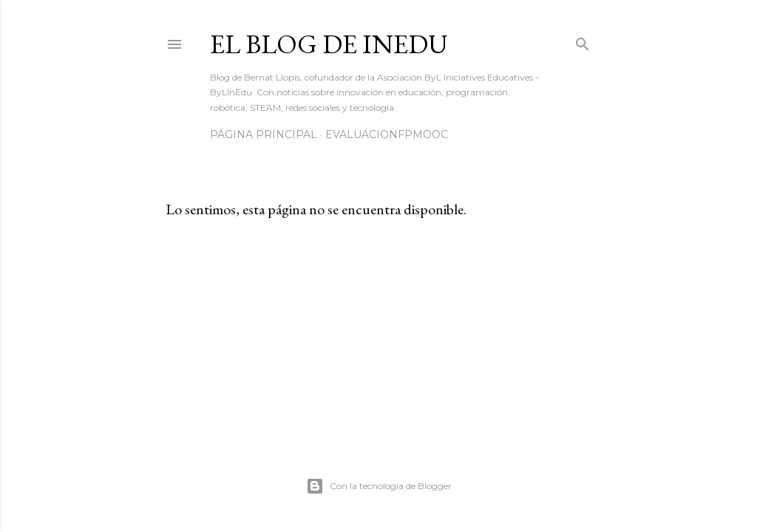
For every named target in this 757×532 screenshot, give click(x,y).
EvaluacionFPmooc (387, 134)
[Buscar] (583, 41)
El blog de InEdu (329, 44)
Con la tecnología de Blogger (379, 486)
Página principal (264, 134)
